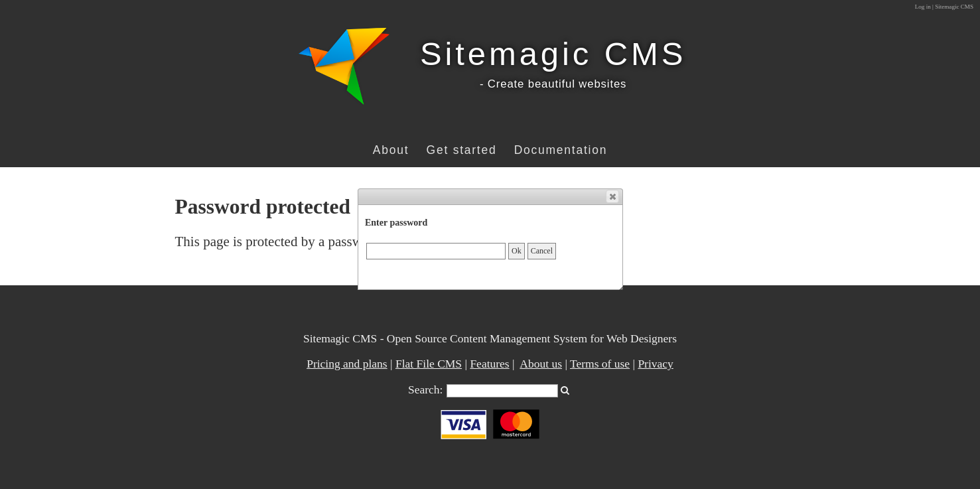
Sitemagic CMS (553, 54)
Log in (923, 7)
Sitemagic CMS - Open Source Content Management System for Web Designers (490, 338)
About (391, 150)
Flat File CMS (429, 364)
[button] (612, 196)
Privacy (655, 364)
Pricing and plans (347, 364)
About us (541, 364)
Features (489, 364)
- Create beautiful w (533, 84)
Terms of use (600, 364)
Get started (462, 150)
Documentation (561, 150)
